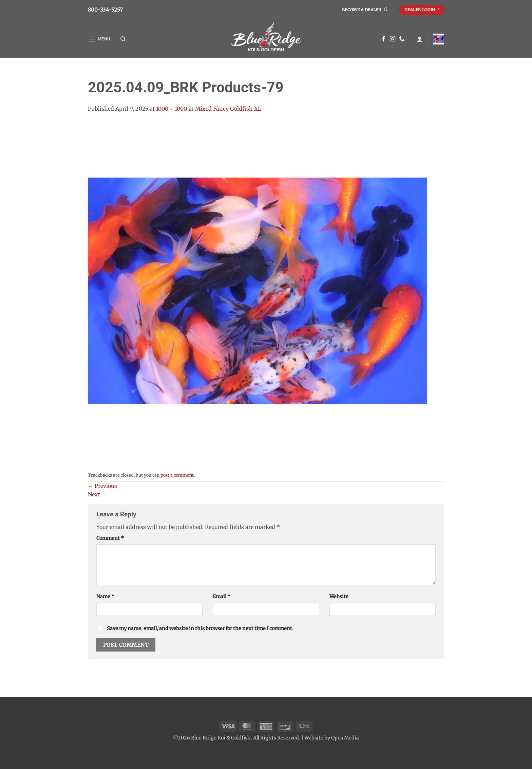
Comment (110, 538)
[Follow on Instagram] (393, 39)
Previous (102, 486)
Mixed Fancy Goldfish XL (228, 109)
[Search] (123, 39)
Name (105, 597)
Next (97, 494)
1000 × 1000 (172, 109)
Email (222, 597)
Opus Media (345, 738)
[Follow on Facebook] (384, 39)
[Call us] (402, 39)
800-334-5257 (105, 10)
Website (339, 597)
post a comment (177, 475)
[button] (99, 39)
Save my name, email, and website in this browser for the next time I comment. (200, 628)
